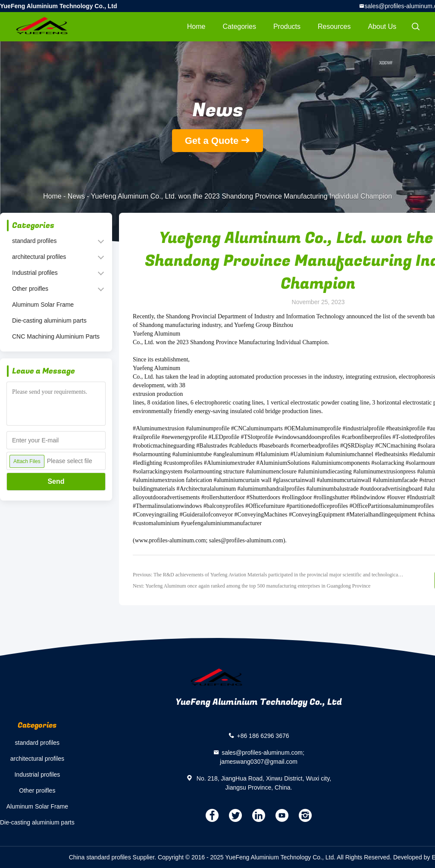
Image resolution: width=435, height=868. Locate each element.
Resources (334, 26)
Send (56, 481)
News (76, 196)
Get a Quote (212, 141)
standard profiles (34, 241)
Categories (239, 26)
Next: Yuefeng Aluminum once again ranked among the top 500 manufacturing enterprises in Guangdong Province (252, 586)
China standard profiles (100, 857)
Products (287, 26)
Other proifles (30, 289)
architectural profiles (39, 257)
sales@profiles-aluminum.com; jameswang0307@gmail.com (262, 757)
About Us (382, 26)
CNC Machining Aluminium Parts (56, 336)
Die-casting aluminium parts (49, 320)
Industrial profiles (35, 273)
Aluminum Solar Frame (43, 305)
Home (196, 26)
